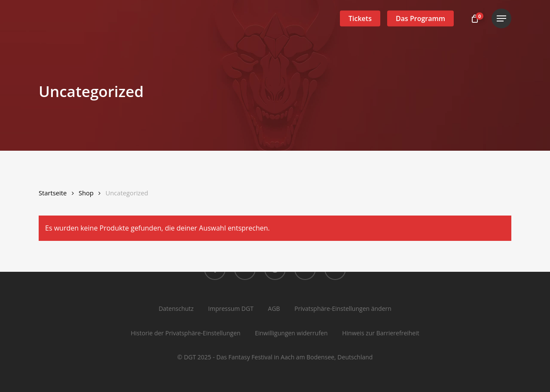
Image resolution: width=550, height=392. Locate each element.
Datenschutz (176, 308)
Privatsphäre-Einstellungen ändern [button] (343, 308)
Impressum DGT (231, 308)
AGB (274, 308)
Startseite (53, 193)
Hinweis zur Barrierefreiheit (381, 333)
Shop (86, 193)
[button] (501, 19)
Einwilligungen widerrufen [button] (291, 333)
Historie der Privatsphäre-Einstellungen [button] (185, 333)
